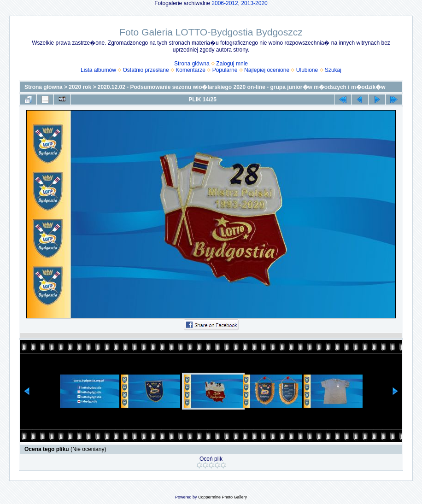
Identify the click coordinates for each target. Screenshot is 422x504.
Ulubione (307, 70)
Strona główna (192, 64)
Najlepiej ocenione (267, 70)
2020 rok (80, 87)
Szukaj (333, 70)
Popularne (225, 70)
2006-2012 (225, 3)
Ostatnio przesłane (146, 70)
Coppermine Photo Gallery (223, 497)
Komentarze (190, 70)
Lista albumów (98, 70)
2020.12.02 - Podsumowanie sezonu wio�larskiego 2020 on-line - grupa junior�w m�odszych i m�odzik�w (242, 87)
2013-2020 (254, 3)
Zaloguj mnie (232, 64)
